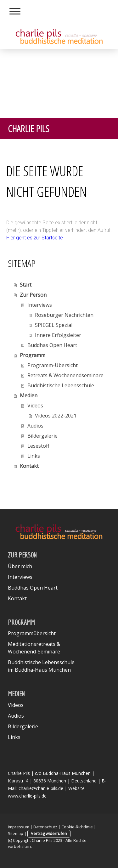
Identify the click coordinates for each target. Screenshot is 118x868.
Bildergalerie (42, 436)
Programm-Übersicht (53, 365)
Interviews (40, 305)
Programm (33, 355)
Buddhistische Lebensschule (61, 385)
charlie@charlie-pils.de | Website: (52, 788)
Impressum (19, 827)
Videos (35, 406)
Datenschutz (45, 827)
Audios (35, 426)
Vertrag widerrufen (49, 833)
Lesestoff (38, 446)
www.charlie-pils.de (27, 796)
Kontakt (29, 466)
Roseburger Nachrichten (64, 315)
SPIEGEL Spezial (54, 325)
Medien (29, 395)
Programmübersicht (32, 633)
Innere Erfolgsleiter (58, 335)
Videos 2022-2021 (56, 416)
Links (34, 456)
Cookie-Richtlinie (77, 827)
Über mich (20, 566)
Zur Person (33, 295)
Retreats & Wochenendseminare (65, 375)
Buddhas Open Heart (52, 345)
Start (26, 285)
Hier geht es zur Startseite (35, 238)
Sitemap (16, 833)
